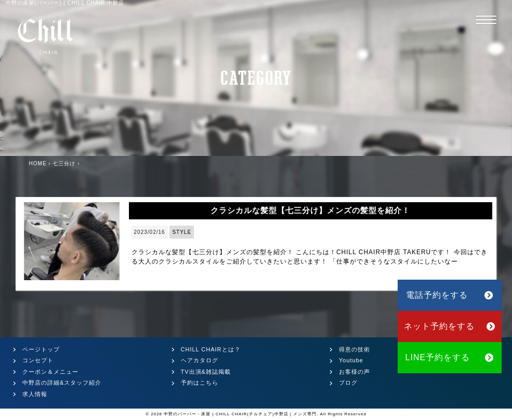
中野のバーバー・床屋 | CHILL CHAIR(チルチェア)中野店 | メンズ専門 (240, 414)
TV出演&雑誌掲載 (206, 372)
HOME (38, 163)
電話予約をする (450, 295)
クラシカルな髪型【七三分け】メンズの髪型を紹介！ (310, 210)
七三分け (64, 163)
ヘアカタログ (200, 360)
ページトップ (41, 349)
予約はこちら (200, 383)
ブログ (348, 383)
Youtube (351, 360)
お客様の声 (355, 372)
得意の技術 (355, 349)
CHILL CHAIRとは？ (211, 349)
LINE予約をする (450, 357)
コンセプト (38, 360)
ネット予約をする (450, 326)
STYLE (182, 232)
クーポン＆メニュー (50, 372)
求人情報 (35, 394)
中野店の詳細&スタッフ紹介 (62, 383)
